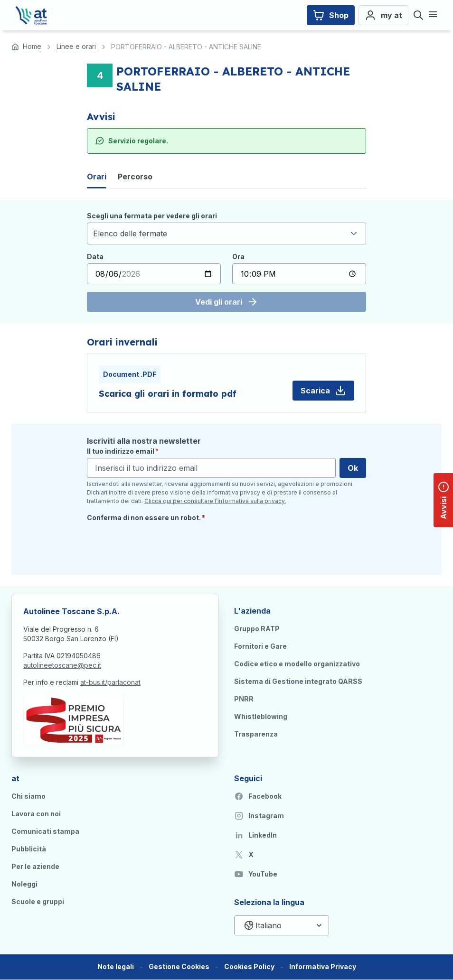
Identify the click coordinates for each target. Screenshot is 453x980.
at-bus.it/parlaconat (110, 682)
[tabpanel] (226, 261)
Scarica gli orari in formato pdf (168, 394)
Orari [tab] (97, 177)
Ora (238, 257)
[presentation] (159, 545)
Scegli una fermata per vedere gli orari (152, 216)
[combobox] (226, 233)
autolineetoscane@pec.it (62, 665)
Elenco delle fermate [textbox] (130, 233)
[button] (179, 967)
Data (95, 257)
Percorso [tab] (135, 177)
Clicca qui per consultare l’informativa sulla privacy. (215, 501)
